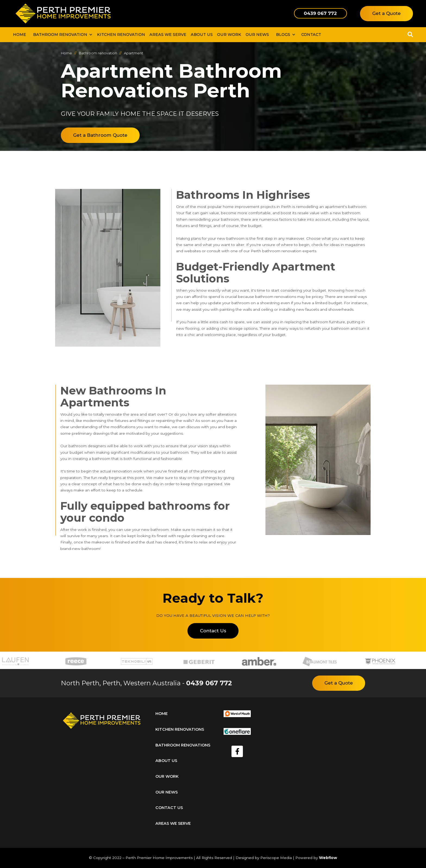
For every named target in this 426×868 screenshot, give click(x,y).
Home (20, 35)
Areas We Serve (168, 35)
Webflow (328, 858)
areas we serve (173, 823)
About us (202, 35)
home (162, 714)
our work (229, 35)
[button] (62, 35)
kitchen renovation (121, 35)
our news (257, 35)
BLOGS (283, 35)
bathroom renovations (183, 745)
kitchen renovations (180, 729)
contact (311, 35)
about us (166, 761)
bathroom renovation (60, 35)
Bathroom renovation (98, 53)
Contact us (169, 808)
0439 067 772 (209, 683)
